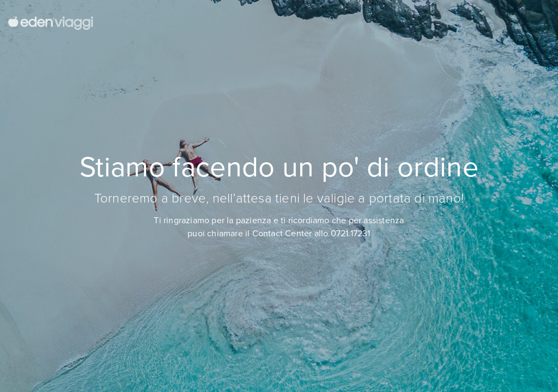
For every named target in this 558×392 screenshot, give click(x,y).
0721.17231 (351, 233)
